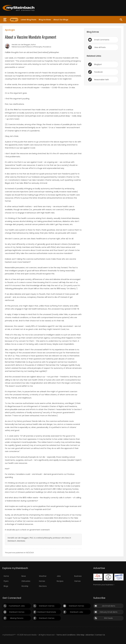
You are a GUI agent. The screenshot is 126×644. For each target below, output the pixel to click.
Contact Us (100, 635)
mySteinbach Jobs (17, 606)
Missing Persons (17, 618)
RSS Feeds (108, 618)
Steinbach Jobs (76, 612)
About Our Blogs (61, 20)
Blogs (6, 586)
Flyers (6, 581)
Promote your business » (104, 585)
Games (77, 581)
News (24, 576)
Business (78, 576)
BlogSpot (98, 64)
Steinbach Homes (76, 606)
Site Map (81, 635)
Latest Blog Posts (29, 20)
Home (6, 576)
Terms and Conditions (66, 635)
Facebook (98, 72)
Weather (43, 576)
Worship (25, 586)
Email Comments (102, 40)
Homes (42, 581)
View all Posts (100, 47)
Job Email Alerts (108, 606)
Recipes (60, 581)
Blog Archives (45, 20)
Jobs (59, 576)
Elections (43, 586)
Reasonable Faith (102, 80)
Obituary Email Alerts (108, 612)
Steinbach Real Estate (47, 612)
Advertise (90, 635)
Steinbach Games (47, 606)
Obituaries (26, 581)
